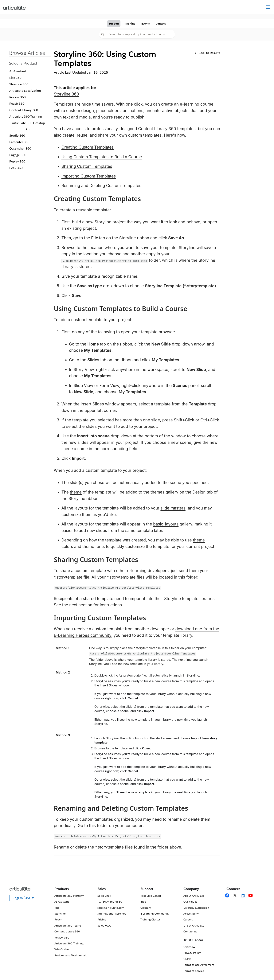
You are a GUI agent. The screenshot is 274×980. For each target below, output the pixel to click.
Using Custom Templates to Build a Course (102, 157)
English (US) (25, 899)
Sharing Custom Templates (87, 166)
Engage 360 (18, 155)
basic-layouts (166, 524)
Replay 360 (17, 161)
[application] (263, 969)
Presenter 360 (19, 142)
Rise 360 (15, 78)
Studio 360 (17, 136)
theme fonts (94, 547)
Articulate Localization (25, 91)
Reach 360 (17, 104)
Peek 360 (16, 168)
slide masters (173, 508)
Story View (84, 370)
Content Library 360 (24, 110)
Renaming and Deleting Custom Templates (101, 186)
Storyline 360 (19, 84)
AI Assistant (18, 71)
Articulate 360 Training (26, 117)
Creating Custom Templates (88, 147)
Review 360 (18, 97)
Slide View (83, 386)
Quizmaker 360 (20, 148)
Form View (109, 386)
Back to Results (207, 53)
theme (76, 492)
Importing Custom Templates (89, 176)
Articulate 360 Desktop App (28, 126)
